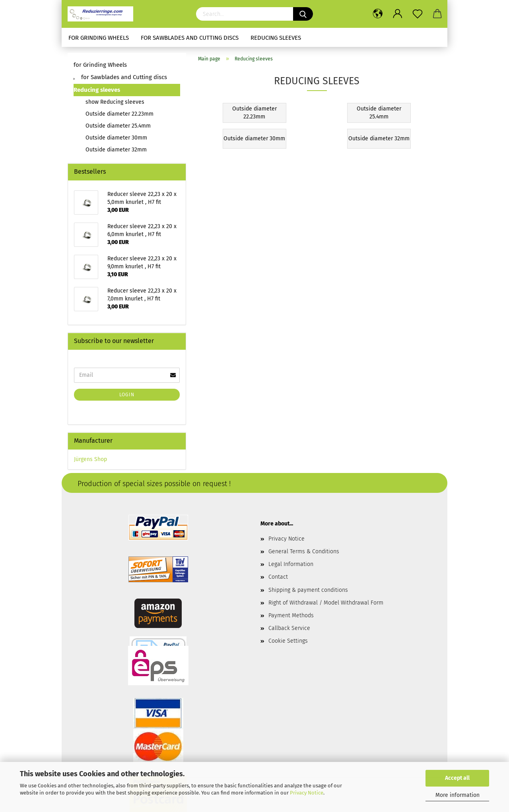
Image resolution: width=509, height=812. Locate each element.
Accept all (457, 778)
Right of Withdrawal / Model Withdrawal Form (326, 603)
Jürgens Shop (90, 459)
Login (127, 395)
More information (458, 795)
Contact (278, 577)
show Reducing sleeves (115, 102)
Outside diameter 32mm (116, 150)
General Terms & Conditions (304, 551)
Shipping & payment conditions (308, 590)
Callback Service (289, 628)
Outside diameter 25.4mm (118, 126)
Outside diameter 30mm (116, 138)
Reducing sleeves (276, 38)
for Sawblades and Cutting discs (190, 38)
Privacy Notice (307, 793)
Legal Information (291, 564)
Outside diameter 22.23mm (119, 114)
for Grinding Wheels (99, 38)
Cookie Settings (288, 641)
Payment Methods (291, 615)
